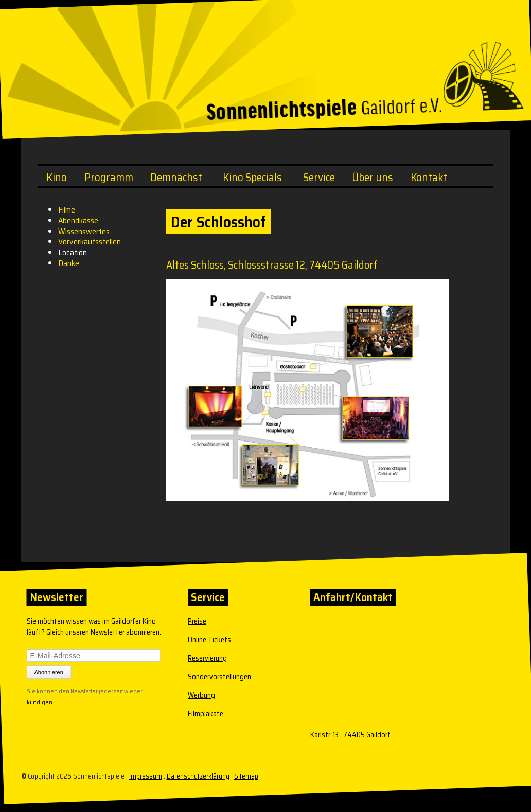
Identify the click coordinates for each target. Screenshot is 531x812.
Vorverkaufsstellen (90, 242)
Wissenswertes (84, 231)
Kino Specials (252, 177)
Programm (109, 177)
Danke (69, 263)
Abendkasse (78, 220)
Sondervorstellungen (219, 677)
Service (319, 177)
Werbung (201, 695)
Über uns (373, 177)
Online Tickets (209, 640)
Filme (67, 210)
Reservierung (207, 658)
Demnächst (176, 177)
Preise (197, 621)
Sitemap (246, 776)
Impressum (146, 776)
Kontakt (429, 177)
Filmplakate (206, 714)
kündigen (40, 701)
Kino (57, 177)
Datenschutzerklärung (198, 776)
